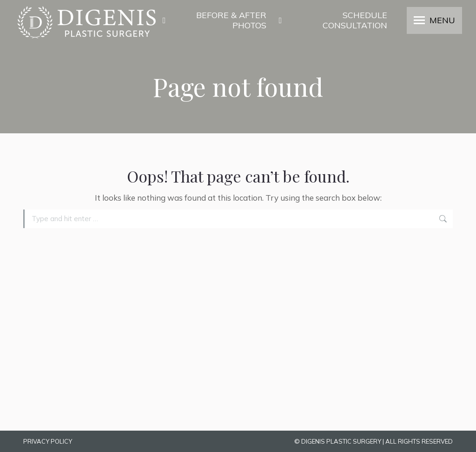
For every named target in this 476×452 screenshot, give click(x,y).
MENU (442, 20)
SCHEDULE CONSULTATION (331, 20)
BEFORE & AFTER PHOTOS (213, 20)
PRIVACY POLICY (48, 441)
